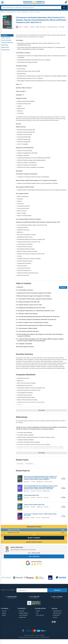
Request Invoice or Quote (34, 542)
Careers (4, 613)
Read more (42, 410)
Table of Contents (6, 38)
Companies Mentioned (7, 43)
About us (4, 611)
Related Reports (6, 50)
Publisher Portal (57, 613)
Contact (38, 611)
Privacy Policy (31, 635)
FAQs (37, 613)
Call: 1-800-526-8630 (34, 553)
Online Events (56, 615)
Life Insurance (29, 464)
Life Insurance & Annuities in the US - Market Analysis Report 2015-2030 (40, 515)
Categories (22, 611)
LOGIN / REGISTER (40, 615)
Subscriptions (23, 617)
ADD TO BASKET (34, 538)
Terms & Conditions (40, 635)
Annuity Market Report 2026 (31, 495)
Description (4, 35)
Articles (55, 617)
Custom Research (23, 615)
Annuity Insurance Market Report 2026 (34, 505)
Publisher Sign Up (57, 611)
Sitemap (26, 635)
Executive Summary (6, 40)
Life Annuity (20, 464)
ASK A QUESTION (34, 556)
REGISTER (57, 590)
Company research (24, 613)
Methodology (5, 45)
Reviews (4, 615)
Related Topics (5, 47)
